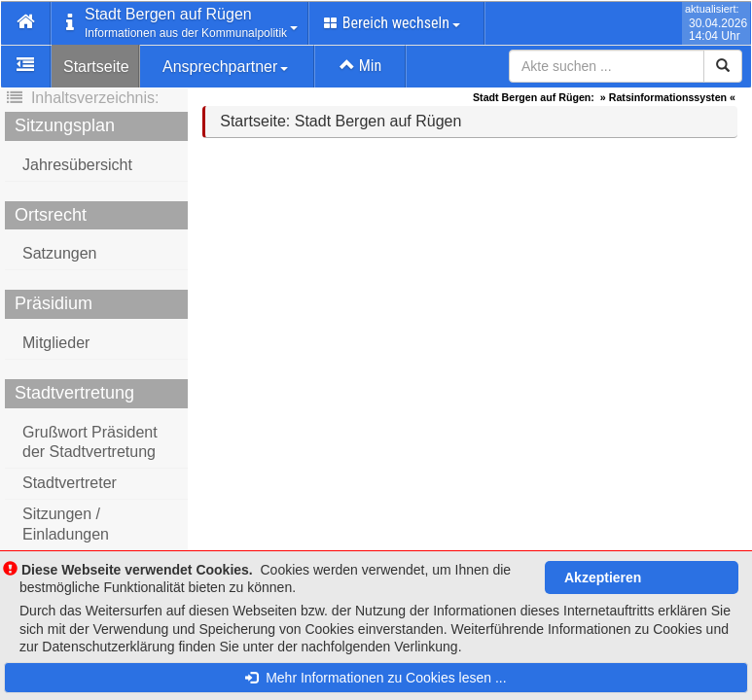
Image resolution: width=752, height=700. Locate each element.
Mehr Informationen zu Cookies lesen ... (376, 678)
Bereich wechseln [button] (392, 23)
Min (360, 66)
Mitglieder (56, 343)
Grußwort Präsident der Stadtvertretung (90, 442)
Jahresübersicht (77, 165)
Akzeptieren (603, 577)
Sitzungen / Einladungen (66, 524)
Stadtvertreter (70, 483)
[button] (26, 23)
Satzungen (60, 253)
